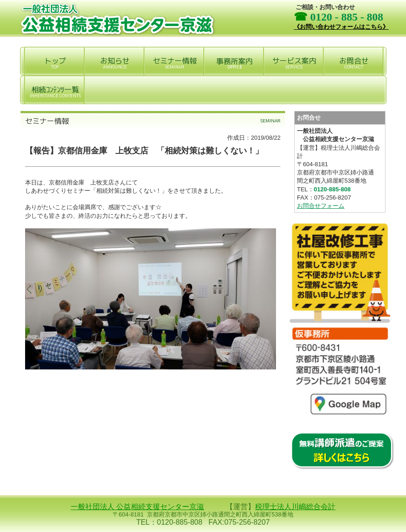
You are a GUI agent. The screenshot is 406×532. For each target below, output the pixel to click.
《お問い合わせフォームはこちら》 (341, 27)
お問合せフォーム (321, 206)
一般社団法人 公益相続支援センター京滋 (137, 507)
